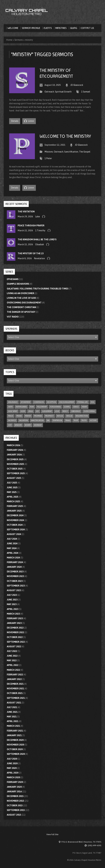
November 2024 (15, 520)
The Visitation (26, 212)
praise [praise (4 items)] (19, 416)
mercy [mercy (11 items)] (65, 411)
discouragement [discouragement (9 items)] (67, 402)
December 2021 (15, 684)
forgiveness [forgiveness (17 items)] (55, 407)
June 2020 (12, 763)
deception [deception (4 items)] (51, 402)
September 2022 (16, 642)
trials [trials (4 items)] (68, 420)
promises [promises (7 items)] (38, 416)
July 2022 (12, 651)
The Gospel (85, 152)
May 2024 (12, 548)
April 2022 (13, 665)
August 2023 (14, 590)
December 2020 (15, 740)
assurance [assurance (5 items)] (13, 402)
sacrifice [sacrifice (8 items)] (12, 420)
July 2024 (12, 539)
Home (9, 40)
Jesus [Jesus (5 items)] (31, 411)
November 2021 (15, 689)
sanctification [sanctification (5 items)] (37, 420)
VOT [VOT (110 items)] (10, 425)
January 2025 (14, 511)
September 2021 (16, 698)
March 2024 (13, 558)
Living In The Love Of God (21, 298)
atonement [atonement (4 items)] (26, 402)
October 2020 (15, 749)
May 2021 (12, 717)
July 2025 (12, 483)
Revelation (39, 258)
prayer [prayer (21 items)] (28, 416)
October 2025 (15, 469)
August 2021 (14, 703)
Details (15, 121)
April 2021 (13, 721)
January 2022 (14, 679)
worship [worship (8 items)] (38, 425)
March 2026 (13, 445)
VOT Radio (13, 317)
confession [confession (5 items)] (39, 402)
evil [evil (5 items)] (93, 402)
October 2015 (15, 805)
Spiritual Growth (63, 92)
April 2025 (13, 497)
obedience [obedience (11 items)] (76, 411)
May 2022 (12, 660)
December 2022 (15, 628)
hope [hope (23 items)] (23, 411)
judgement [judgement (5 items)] (47, 411)
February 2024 (15, 562)
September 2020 (16, 754)
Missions (49, 152)
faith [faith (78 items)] (10, 407)
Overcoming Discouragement (24, 303)
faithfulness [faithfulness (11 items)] (21, 407)
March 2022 (13, 670)
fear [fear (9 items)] (32, 407)
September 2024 (16, 530)
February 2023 (15, 618)
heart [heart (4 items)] (84, 407)
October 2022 (15, 637)
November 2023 (15, 576)
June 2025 (12, 488)
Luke (38, 217)
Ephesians (13, 279)
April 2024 (13, 553)
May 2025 (12, 492)
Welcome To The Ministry (65, 136)
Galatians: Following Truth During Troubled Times (38, 289)
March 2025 (13, 501)
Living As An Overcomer (20, 293)
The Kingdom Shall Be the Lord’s (37, 239)
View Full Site (52, 834)
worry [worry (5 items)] (28, 425)
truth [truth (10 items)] (84, 420)
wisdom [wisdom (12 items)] (18, 425)
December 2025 (15, 459)
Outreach (49, 92)
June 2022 (12, 656)
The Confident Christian (21, 307)
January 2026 (14, 455)
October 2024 (15, 525)
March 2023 (13, 614)
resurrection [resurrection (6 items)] (82, 416)
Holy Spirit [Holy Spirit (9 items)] (13, 411)
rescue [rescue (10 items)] (69, 416)
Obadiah (40, 244)
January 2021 (14, 735)
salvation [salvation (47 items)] (23, 420)
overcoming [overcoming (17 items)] (89, 411)
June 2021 (12, 712)
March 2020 (13, 777)
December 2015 (15, 796)
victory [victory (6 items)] (93, 420)
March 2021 (13, 726)
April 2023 (13, 609)
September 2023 (16, 586)
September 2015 (16, 810)
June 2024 (12, 544)
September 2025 (16, 473)
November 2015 (15, 801)
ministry (29, 40)
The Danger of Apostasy (21, 312)
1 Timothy (40, 230)
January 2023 (14, 623)
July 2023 (12, 595)
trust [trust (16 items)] (76, 420)
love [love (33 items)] (57, 411)
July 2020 (12, 759)
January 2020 (14, 787)
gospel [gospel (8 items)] (67, 407)
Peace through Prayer (31, 226)
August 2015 (14, 815)
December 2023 (15, 572)
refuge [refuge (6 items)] (60, 416)
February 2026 (15, 450)
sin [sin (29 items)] (48, 420)
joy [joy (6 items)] (37, 411)
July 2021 (12, 707)
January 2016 (14, 792)
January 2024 (14, 567)
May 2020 (12, 768)
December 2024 (15, 515)
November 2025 (15, 464)
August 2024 (14, 534)
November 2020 (15, 745)
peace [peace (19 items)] (11, 416)
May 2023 (12, 604)
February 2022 (15, 675)
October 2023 (15, 581)
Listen (29, 121)
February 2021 (15, 731)
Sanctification (71, 152)
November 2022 (15, 632)
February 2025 (15, 506)
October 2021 (15, 693)
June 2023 (12, 600)
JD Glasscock (77, 85)
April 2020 (13, 773)
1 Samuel (86, 92)
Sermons (19, 40)
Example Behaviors (18, 284)
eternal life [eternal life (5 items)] (83, 402)
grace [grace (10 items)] (76, 407)
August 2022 (14, 647)
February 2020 (15, 782)
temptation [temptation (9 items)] (57, 420)
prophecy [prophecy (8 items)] (49, 416)
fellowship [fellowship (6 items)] (42, 407)
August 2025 (14, 478)
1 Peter (48, 158)
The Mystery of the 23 (31, 253)
